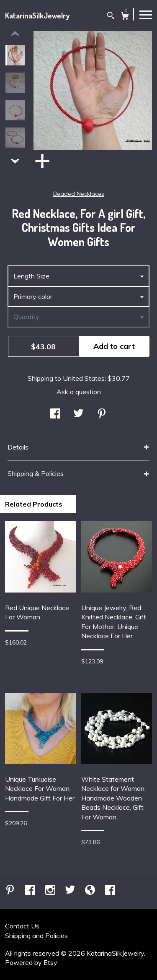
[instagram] (51, 890)
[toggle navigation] (146, 14)
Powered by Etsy (31, 962)
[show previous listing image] (15, 34)
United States (84, 378)
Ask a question (79, 392)
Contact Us (22, 926)
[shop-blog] (91, 890)
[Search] (111, 17)
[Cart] (125, 17)
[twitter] (71, 890)
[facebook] (31, 890)
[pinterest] (11, 890)
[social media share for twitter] (78, 414)
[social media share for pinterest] (102, 414)
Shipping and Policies (36, 936)
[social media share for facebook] (55, 414)
